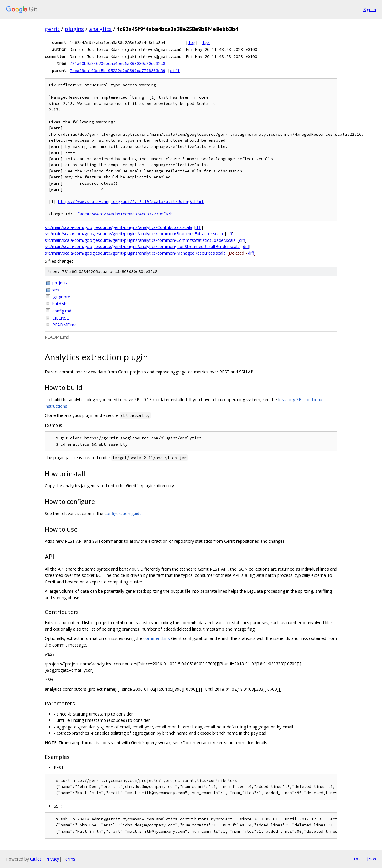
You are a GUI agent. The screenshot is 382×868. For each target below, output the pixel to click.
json (371, 859)
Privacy (52, 859)
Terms (69, 859)
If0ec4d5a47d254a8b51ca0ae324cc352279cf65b (124, 214)
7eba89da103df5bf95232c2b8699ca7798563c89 (118, 71)
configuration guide (123, 513)
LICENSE (61, 318)
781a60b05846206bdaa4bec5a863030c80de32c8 (118, 63)
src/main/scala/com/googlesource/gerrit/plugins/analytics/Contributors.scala (118, 227)
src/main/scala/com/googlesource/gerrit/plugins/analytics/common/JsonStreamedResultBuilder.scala (142, 246)
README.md (64, 325)
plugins (74, 29)
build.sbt (60, 304)
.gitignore (61, 297)
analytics (100, 29)
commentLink (157, 638)
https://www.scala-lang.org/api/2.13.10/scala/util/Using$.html (131, 202)
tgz (206, 42)
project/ (60, 283)
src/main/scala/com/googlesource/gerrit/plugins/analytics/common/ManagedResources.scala (135, 253)
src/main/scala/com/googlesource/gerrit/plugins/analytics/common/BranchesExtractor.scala (134, 234)
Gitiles (36, 859)
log (192, 42)
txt (357, 859)
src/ (56, 290)
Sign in (370, 9)
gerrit (52, 29)
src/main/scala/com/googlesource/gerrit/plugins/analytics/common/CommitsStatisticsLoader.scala (140, 240)
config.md (62, 311)
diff (175, 71)
